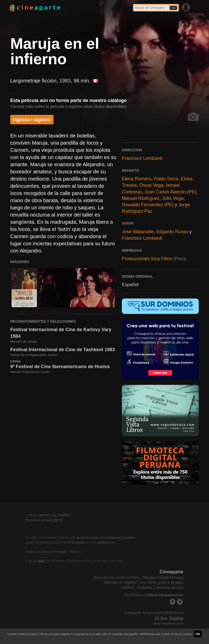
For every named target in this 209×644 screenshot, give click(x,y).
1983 (65, 81)
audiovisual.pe (87, 538)
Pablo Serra (166, 179)
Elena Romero (137, 179)
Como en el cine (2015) (44, 520)
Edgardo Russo (172, 232)
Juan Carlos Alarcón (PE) (171, 192)
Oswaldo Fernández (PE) (148, 205)
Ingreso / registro (32, 120)
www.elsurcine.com (168, 623)
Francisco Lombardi (142, 158)
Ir (173, 8)
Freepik (60, 552)
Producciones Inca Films (147, 259)
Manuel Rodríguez (141, 198)
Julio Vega (173, 198)
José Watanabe (138, 232)
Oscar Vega (151, 185)
